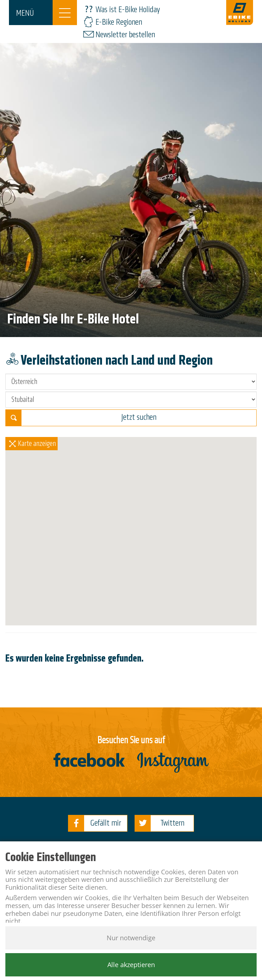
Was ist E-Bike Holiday (128, 9)
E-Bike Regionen (119, 22)
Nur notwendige (131, 938)
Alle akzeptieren (131, 965)
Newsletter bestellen (125, 35)
